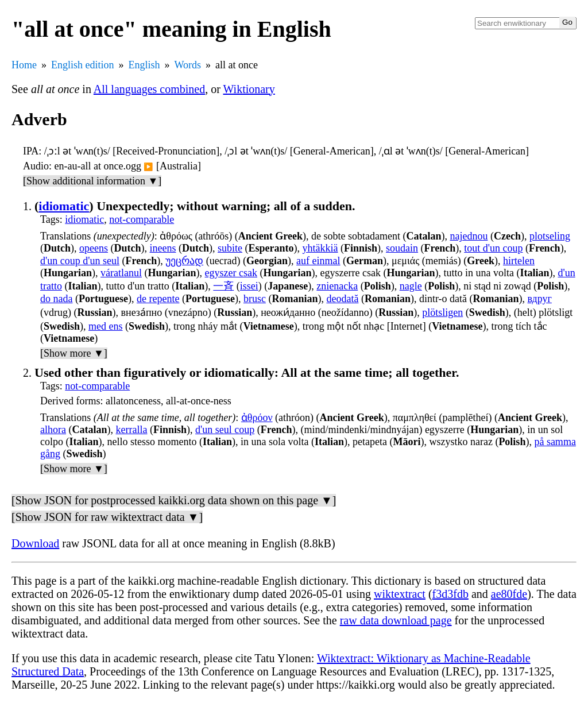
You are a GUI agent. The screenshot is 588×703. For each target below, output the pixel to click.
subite (230, 248)
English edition (83, 65)
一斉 (223, 286)
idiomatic (64, 206)
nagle (411, 286)
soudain (402, 248)
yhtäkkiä (320, 248)
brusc (255, 299)
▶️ (148, 167)
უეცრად (184, 261)
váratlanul (121, 273)
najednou (469, 236)
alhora (53, 430)
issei (249, 286)
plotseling (550, 236)
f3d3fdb (450, 594)
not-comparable (142, 219)
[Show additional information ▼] (92, 181)
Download (35, 543)
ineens (163, 248)
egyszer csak (231, 273)
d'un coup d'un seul (80, 261)
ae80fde (509, 594)
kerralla (132, 430)
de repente (158, 299)
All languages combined (149, 89)
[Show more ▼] (74, 353)
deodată (342, 299)
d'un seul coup (225, 430)
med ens (105, 326)
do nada (56, 299)
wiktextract (400, 594)
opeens (94, 248)
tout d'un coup (493, 248)
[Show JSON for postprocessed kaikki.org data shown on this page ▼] (174, 500)
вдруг (540, 299)
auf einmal (318, 261)
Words (188, 65)
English (144, 65)
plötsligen (442, 312)
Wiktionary (249, 89)
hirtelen (519, 261)
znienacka (337, 286)
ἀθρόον (257, 418)
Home (24, 65)
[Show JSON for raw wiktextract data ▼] (107, 517)
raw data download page (396, 620)
